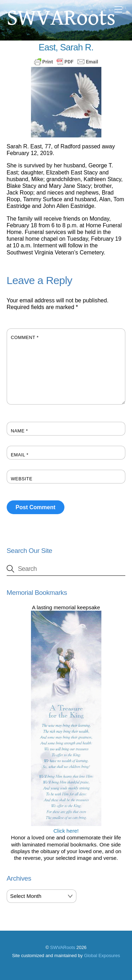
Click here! (66, 827)
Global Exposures (102, 956)
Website (22, 479)
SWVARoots (62, 947)
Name (20, 431)
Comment (25, 337)
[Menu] (118, 10)
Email (20, 455)
